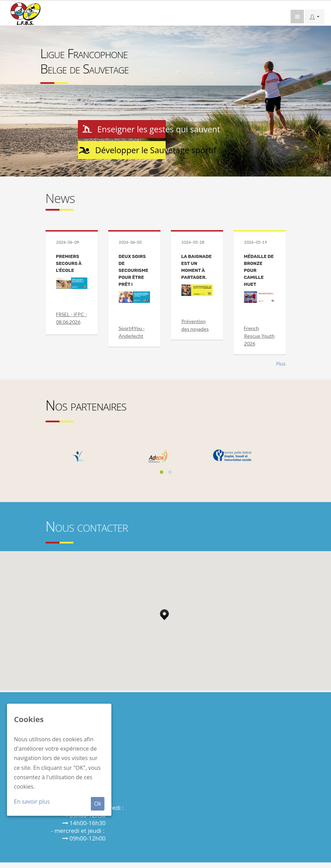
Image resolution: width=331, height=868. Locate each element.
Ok (98, 804)
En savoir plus (32, 801)
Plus (281, 369)
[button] (164, 618)
